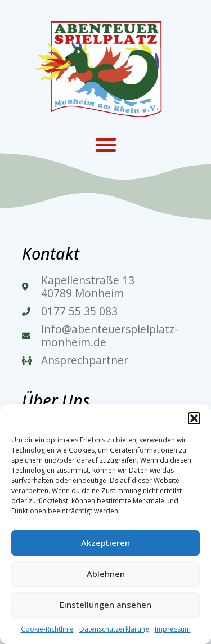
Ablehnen (106, 574)
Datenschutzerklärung (114, 629)
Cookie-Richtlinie (47, 629)
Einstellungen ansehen (105, 605)
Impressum (173, 629)
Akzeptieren (105, 543)
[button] (194, 418)
